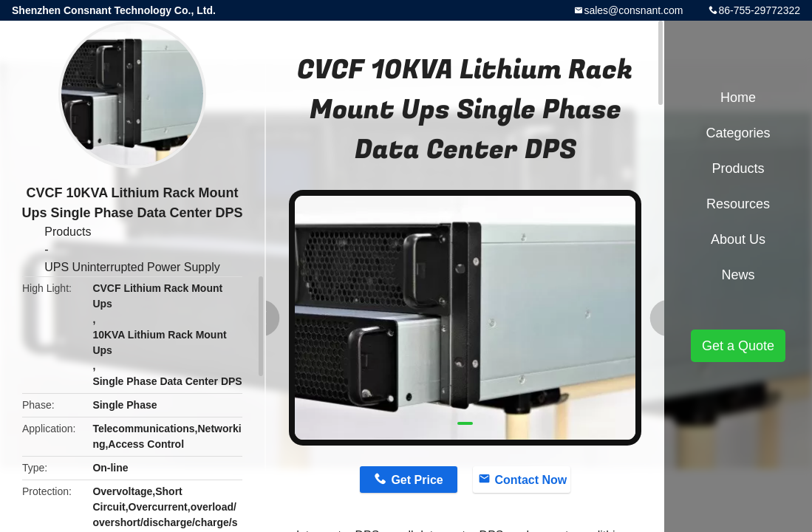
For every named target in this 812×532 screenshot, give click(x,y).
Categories (738, 133)
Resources (738, 204)
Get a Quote (738, 346)
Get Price (417, 480)
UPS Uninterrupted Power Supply (132, 267)
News (738, 275)
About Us (738, 239)
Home (738, 98)
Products (68, 232)
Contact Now (531, 480)
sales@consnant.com (633, 10)
